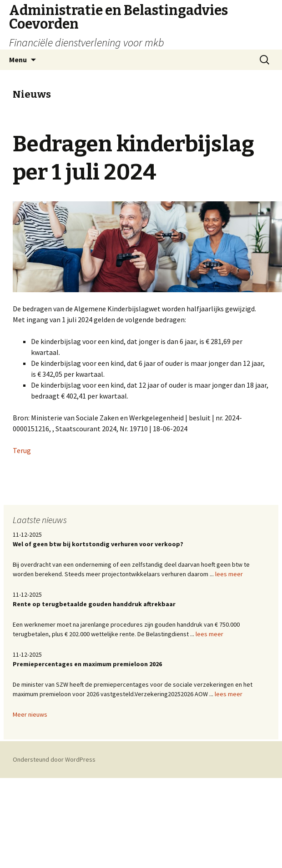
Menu (18, 60)
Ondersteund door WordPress (54, 759)
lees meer (229, 574)
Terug (22, 450)
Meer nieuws (30, 714)
